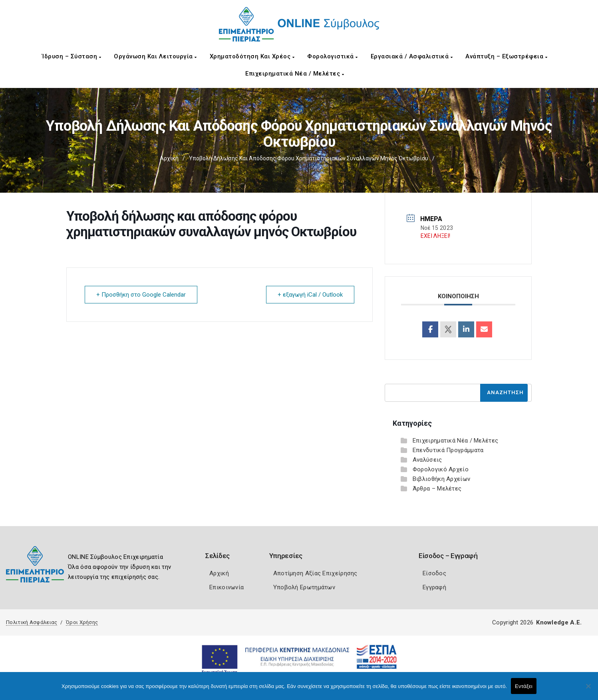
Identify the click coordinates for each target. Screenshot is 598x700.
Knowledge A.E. (559, 622)
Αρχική (169, 158)
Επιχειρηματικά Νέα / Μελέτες (295, 74)
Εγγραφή (434, 587)
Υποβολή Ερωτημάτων (304, 587)
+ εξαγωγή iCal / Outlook (310, 295)
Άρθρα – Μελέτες (437, 489)
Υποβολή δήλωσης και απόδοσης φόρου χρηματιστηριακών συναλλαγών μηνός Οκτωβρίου (309, 158)
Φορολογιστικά (333, 56)
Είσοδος (434, 573)
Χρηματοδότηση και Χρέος (252, 56)
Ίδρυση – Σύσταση (72, 56)
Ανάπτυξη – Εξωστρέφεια (506, 56)
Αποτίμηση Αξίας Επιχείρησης (315, 573)
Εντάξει (524, 686)
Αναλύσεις (427, 460)
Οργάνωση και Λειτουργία (155, 56)
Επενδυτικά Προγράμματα (448, 450)
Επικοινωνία (226, 587)
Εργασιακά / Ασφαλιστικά (412, 56)
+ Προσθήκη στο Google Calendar (141, 295)
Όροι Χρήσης (82, 622)
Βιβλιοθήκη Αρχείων (441, 479)
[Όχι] (588, 690)
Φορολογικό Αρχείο (441, 469)
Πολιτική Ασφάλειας (32, 622)
